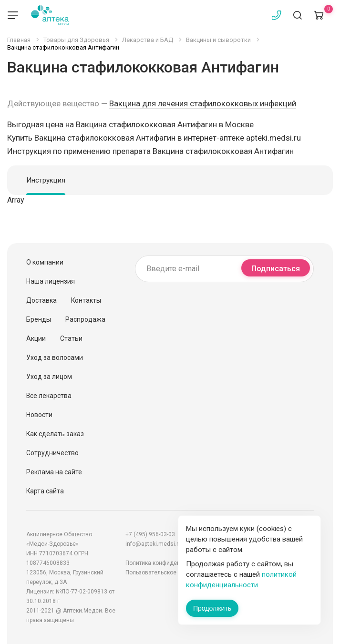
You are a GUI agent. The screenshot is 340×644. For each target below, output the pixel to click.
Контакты (86, 300)
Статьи (71, 338)
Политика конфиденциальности (169, 563)
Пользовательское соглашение (168, 572)
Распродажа (85, 319)
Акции (36, 338)
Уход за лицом (49, 377)
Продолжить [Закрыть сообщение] (212, 608)
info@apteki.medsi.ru (154, 544)
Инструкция (46, 180)
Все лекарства (49, 396)
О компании (45, 262)
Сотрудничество (52, 453)
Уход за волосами (55, 358)
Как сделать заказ (55, 434)
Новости (39, 415)
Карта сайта (45, 491)
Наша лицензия (51, 281)
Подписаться (276, 269)
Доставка (41, 300)
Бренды (39, 319)
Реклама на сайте (54, 472)
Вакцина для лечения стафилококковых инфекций (203, 103)
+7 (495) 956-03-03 (150, 534)
